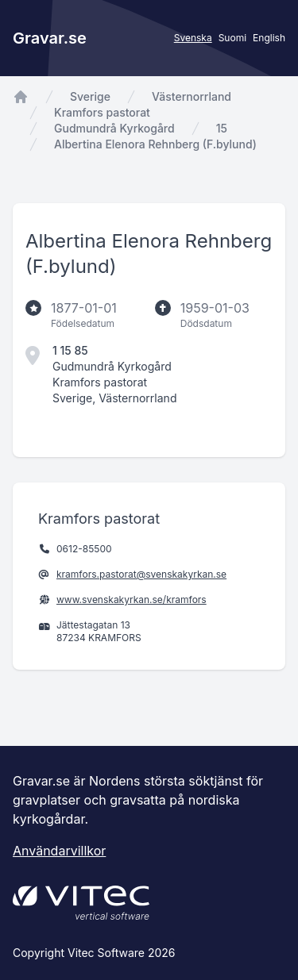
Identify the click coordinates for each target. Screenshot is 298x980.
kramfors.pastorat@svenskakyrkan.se (141, 574)
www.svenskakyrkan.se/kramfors (132, 600)
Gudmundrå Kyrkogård (114, 128)
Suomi (232, 38)
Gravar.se (50, 38)
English (269, 38)
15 (222, 128)
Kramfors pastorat (102, 112)
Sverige (90, 96)
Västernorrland (192, 96)
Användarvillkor (59, 851)
